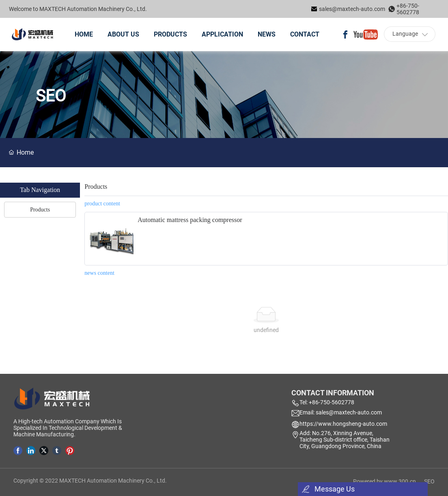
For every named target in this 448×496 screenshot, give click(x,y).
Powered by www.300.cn (384, 481)
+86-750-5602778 (408, 9)
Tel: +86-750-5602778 (327, 402)
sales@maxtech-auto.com (352, 9)
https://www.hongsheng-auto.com (343, 424)
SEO (429, 481)
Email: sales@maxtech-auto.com (341, 412)
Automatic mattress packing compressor (190, 220)
